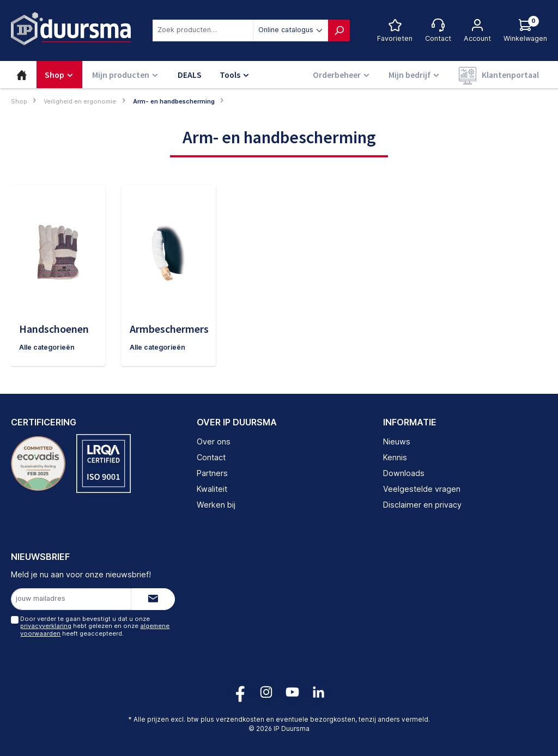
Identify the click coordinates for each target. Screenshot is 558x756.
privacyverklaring (46, 626)
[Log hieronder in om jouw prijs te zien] (525, 31)
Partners (212, 473)
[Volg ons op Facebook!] (240, 692)
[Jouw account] (477, 31)
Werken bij (216, 505)
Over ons (214, 442)
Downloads (404, 473)
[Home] (22, 75)
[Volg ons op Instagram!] (266, 692)
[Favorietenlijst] (395, 31)
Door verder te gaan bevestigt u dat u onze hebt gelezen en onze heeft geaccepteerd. (95, 626)
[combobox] (203, 31)
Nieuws (397, 442)
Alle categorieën (47, 347)
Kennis (395, 458)
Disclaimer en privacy (422, 505)
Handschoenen (54, 329)
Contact (211, 458)
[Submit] (153, 599)
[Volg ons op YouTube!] (292, 692)
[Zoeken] (339, 31)
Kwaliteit (212, 489)
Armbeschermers (169, 329)
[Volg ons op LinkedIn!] (319, 692)
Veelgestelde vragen (422, 489)
